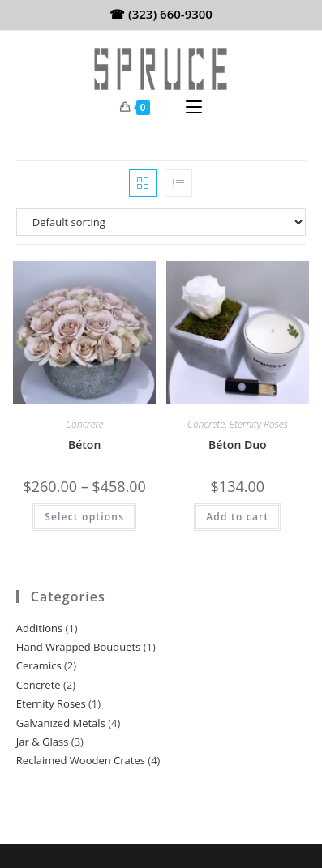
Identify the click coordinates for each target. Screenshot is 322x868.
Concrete (84, 424)
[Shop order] (161, 222)
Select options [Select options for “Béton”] (84, 517)
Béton (84, 445)
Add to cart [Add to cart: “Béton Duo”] (237, 517)
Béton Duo (238, 445)
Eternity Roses (259, 424)
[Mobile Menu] (194, 108)
